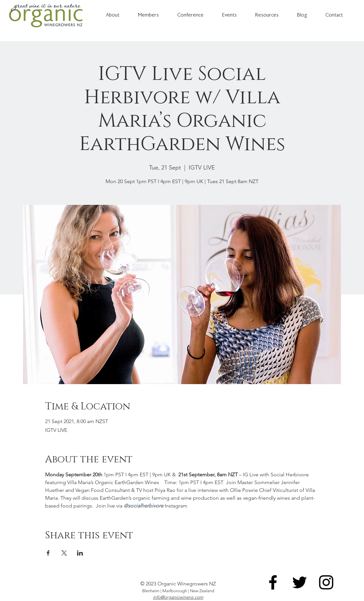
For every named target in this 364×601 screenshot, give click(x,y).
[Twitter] (300, 582)
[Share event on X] (64, 553)
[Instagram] (326, 582)
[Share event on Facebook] (48, 553)
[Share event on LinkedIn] (80, 553)
